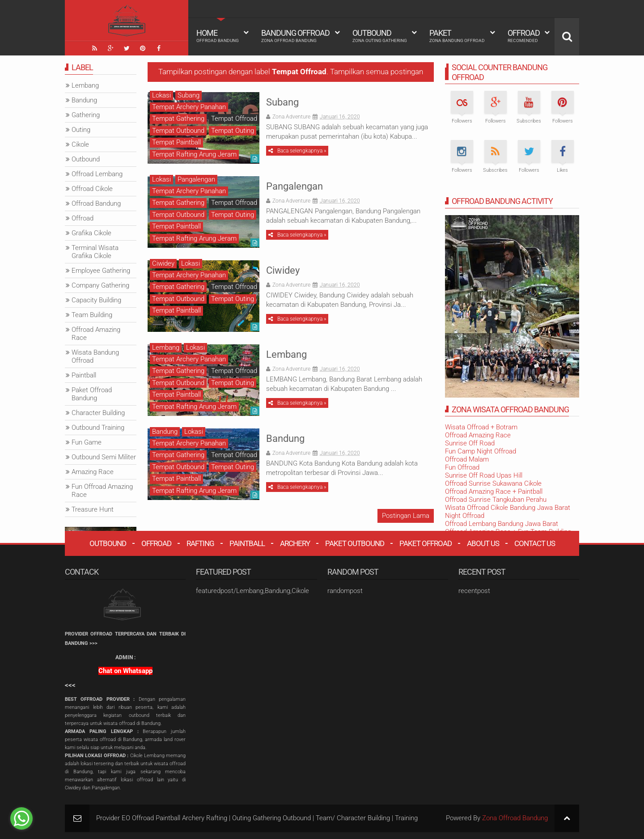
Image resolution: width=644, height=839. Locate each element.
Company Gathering (100, 285)
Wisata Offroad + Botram (481, 427)
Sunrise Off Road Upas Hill (484, 475)
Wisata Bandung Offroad (95, 356)
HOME (218, 36)
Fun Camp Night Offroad (481, 451)
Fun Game (87, 442)
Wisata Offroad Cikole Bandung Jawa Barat (508, 508)
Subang (282, 102)
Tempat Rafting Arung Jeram (194, 154)
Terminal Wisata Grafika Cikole (95, 252)
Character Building (98, 413)
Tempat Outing (233, 131)
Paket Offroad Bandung (92, 394)
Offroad (524, 36)
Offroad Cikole (92, 189)
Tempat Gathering (178, 119)
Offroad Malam (467, 459)
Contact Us (535, 543)
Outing (81, 130)
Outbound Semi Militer (104, 457)
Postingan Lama (406, 516)
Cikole (80, 144)
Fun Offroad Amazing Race (102, 491)
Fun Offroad (462, 467)
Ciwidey (283, 270)
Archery (295, 543)
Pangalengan (294, 186)
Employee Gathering (101, 271)
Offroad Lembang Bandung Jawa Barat (502, 524)
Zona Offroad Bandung (515, 818)
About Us (483, 543)
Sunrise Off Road (470, 443)
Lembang (286, 354)
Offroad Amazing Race (478, 435)
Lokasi (161, 95)
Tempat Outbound (178, 131)
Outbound (380, 36)
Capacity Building (96, 300)
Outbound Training (98, 428)
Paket (457, 36)
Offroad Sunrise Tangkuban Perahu (496, 500)
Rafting (200, 543)
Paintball (84, 375)
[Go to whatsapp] (21, 818)
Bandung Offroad (295, 36)
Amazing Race (93, 472)
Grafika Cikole (91, 233)
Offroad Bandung (96, 203)
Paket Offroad (426, 543)
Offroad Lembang (97, 174)
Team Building (92, 315)
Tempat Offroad (234, 119)
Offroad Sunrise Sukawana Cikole (493, 483)
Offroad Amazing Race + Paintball (494, 492)
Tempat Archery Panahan (189, 107)
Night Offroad (465, 516)
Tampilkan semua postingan (377, 72)
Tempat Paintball (176, 142)
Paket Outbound (355, 543)
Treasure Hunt (93, 509)
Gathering (86, 115)
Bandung (285, 439)
